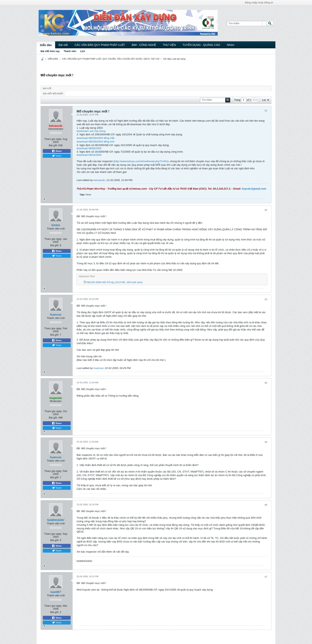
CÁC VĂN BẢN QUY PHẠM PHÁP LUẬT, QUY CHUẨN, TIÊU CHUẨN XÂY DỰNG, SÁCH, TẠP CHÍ (111, 59)
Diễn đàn (46, 45)
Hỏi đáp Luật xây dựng (174, 59)
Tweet (57, 156)
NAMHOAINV (56, 520)
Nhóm (231, 45)
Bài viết (63, 45)
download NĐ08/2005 (89, 148)
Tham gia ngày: (53, 139)
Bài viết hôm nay (50, 51)
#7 (266, 577)
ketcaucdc (99, 180)
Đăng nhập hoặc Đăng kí (259, 3)
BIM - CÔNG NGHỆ (144, 45)
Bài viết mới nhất (53, 94)
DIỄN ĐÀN (53, 59)
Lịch (83, 51)
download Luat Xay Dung (91, 131)
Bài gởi (47, 88)
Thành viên (70, 51)
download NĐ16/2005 (89, 155)
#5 (266, 442)
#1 (266, 111)
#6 (266, 505)
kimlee (56, 225)
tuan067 (56, 592)
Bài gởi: (53, 145)
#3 (266, 299)
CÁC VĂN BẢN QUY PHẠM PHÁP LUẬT (100, 45)
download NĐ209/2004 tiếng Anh (96, 142)
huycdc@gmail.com (254, 189)
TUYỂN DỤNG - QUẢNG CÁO (201, 45)
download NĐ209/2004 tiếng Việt (95, 138)
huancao (56, 315)
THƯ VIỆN (169, 45)
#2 (266, 210)
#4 (266, 383)
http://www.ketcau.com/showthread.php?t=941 (141, 161)
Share (57, 151)
